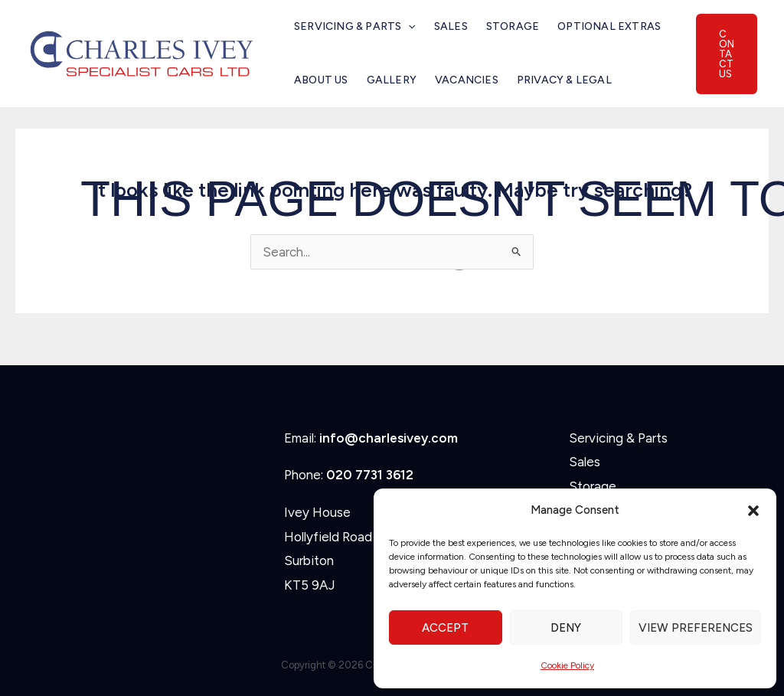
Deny (566, 628)
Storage (513, 26)
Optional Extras (609, 26)
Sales (451, 26)
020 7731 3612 (370, 475)
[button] (753, 511)
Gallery (392, 80)
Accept (445, 628)
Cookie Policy (567, 665)
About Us (321, 80)
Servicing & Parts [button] (355, 27)
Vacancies (467, 80)
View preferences (696, 628)
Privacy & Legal (564, 80)
